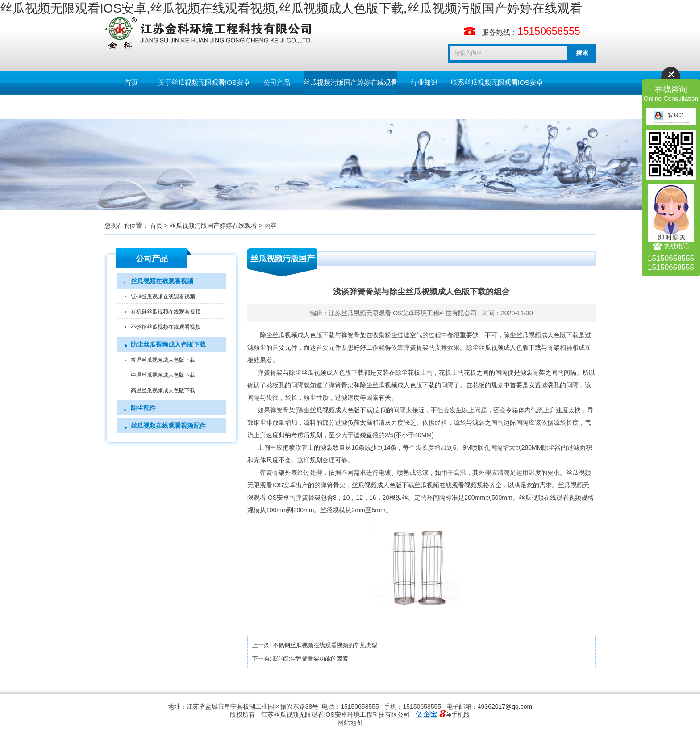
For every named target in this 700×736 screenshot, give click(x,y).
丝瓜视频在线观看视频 (162, 281)
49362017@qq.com (505, 707)
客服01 (669, 115)
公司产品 (277, 82)
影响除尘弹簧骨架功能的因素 (310, 659)
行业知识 (424, 82)
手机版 (461, 715)
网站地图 (350, 723)
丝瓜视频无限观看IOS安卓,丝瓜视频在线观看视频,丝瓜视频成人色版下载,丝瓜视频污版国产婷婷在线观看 (291, 8)
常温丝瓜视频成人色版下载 (163, 360)
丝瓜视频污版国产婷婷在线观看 (350, 82)
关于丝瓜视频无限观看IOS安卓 (204, 82)
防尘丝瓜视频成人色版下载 (168, 344)
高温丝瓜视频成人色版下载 (163, 390)
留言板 (131, 107)
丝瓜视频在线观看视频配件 (168, 426)
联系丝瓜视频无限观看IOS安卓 (497, 82)
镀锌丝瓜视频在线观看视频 (163, 297)
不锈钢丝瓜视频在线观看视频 (166, 327)
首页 (131, 82)
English (185, 107)
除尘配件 (143, 408)
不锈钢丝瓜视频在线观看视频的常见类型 (325, 645)
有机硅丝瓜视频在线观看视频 (166, 312)
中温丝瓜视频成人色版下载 (163, 375)
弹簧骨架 (354, 335)
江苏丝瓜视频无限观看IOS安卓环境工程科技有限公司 (403, 313)
